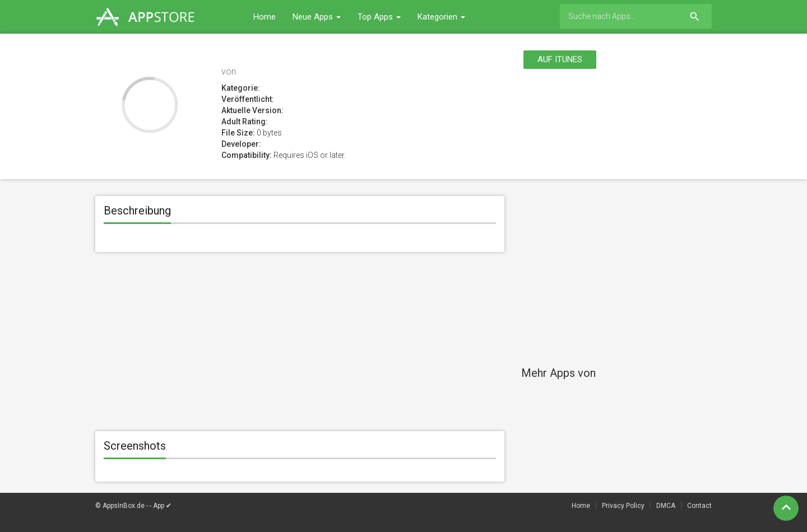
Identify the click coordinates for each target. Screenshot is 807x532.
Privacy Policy (623, 506)
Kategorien (441, 17)
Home (265, 17)
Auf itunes (560, 59)
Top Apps (379, 17)
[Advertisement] (300, 342)
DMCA (666, 506)
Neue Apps (317, 17)
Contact (699, 506)
